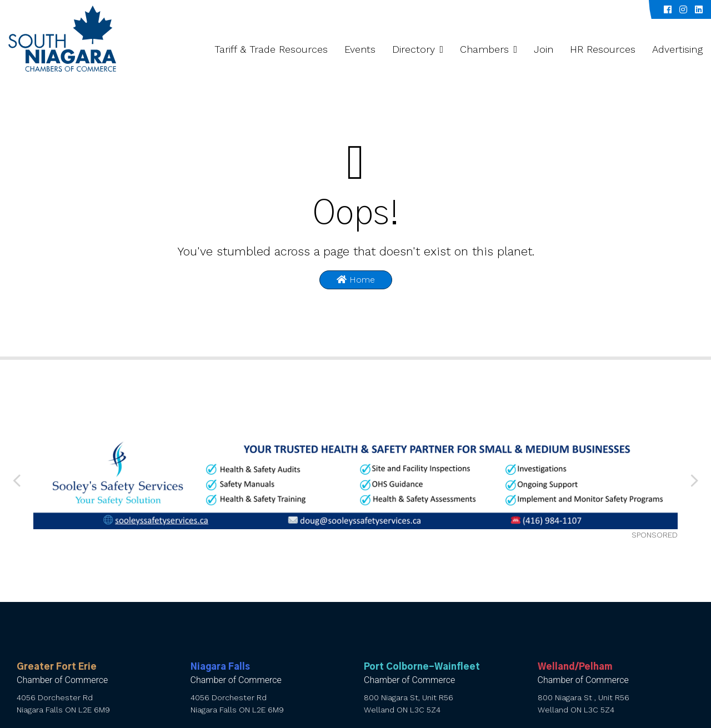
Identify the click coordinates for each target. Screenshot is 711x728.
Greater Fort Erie (57, 667)
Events (360, 49)
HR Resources (603, 49)
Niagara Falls (220, 667)
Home (356, 280)
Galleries (247, 9)
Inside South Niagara (598, 9)
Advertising (677, 49)
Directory (414, 49)
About (199, 9)
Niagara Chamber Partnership (331, 9)
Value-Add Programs (436, 9)
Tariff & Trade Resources (271, 49)
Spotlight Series (517, 9)
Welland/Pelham (575, 667)
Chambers (484, 49)
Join (544, 49)
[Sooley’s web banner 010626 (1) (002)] (355, 481)
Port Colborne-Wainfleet (422, 667)
